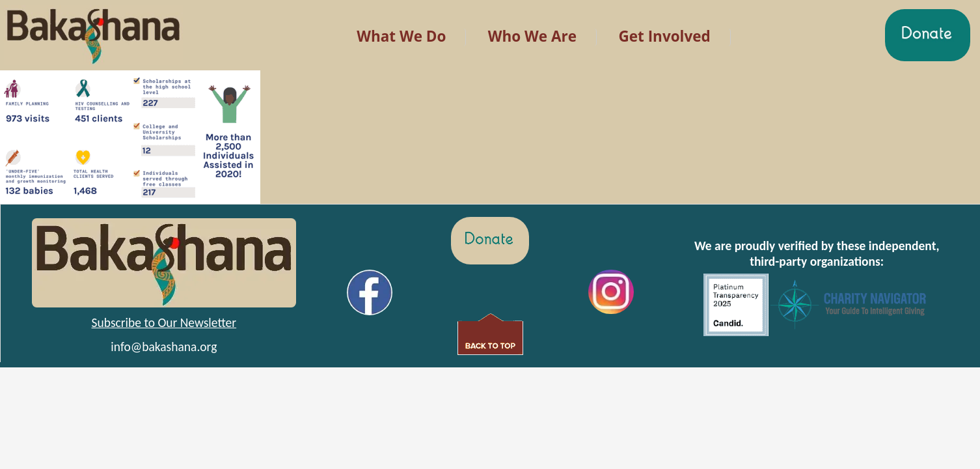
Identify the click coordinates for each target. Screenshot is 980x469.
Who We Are (532, 36)
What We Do (401, 36)
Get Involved (664, 36)
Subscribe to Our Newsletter (164, 322)
